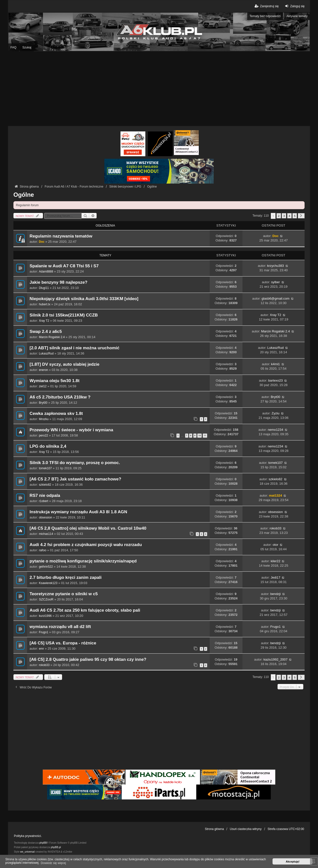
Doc (41, 242)
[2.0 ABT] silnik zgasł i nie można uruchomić (75, 348)
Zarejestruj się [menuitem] (266, 6)
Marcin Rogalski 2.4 (52, 337)
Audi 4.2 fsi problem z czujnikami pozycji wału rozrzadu (86, 545)
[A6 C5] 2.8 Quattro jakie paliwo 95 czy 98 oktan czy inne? (88, 659)
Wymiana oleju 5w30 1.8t (55, 381)
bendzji (276, 594)
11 (205, 435)
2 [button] (279, 216)
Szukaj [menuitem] (27, 47)
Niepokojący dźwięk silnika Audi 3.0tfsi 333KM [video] (84, 299)
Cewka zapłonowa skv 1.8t (56, 414)
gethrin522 (46, 567)
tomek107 (45, 468)
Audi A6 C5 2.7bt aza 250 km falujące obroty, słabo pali (85, 610)
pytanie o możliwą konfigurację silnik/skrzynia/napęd (83, 561)
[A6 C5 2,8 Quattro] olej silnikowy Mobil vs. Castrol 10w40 (88, 528)
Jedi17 (275, 577)
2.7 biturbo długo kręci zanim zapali (66, 577)
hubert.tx (44, 304)
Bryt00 (43, 403)
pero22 (43, 435)
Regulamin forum (27, 205)
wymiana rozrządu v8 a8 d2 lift (60, 627)
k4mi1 (275, 364)
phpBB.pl (56, 847)
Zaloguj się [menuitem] (294, 6)
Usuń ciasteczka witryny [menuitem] (246, 829)
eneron (43, 370)
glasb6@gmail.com (276, 298)
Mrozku (44, 419)
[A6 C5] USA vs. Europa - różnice (63, 643)
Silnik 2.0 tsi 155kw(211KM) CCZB (64, 315)
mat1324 (275, 495)
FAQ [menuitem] (13, 47)
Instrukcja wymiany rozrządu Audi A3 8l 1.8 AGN (78, 512)
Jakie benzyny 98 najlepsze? (59, 282)
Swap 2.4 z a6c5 (46, 332)
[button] (301, 216)
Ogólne (24, 195)
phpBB (43, 843)
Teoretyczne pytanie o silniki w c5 (64, 594)
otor (275, 545)
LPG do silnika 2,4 (48, 446)
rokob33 (276, 528)
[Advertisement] (159, 89)
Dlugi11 (44, 288)
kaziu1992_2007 (275, 659)
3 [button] (284, 216)
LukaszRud (46, 354)
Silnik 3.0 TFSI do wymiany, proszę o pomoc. (75, 463)
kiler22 (275, 561)
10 (199, 435)
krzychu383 (275, 266)
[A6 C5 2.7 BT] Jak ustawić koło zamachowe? (75, 479)
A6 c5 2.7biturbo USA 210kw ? (60, 397)
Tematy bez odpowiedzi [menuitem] (265, 16)
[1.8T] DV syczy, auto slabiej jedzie (64, 364)
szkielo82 (45, 485)
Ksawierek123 (48, 583)
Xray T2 (44, 321)
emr (41, 649)
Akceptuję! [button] (293, 862)
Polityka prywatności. (28, 836)
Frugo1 (43, 632)
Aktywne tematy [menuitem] (297, 16)
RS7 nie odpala (45, 495)
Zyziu (276, 413)
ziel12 (43, 386)
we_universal (27, 852)
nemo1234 (276, 430)
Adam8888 (46, 272)
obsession (45, 517)
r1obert (43, 501)
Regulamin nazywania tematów (61, 236)
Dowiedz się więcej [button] (53, 863)
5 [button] (295, 216)
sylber (275, 282)
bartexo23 (276, 380)
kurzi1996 (45, 616)
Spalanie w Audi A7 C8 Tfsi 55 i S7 (64, 266)
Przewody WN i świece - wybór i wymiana (71, 430)
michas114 (46, 534)
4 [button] (289, 216)
